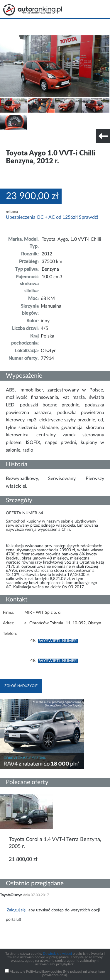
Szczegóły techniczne (20, 140)
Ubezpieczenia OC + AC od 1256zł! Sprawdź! (52, 217)
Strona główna (33, 10)
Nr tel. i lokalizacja (58, 140)
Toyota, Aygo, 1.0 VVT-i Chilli (71, 239)
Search (83, 9)
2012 (47, 254)
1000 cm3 (52, 277)
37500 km (52, 262)
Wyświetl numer (58, 641)
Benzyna (50, 269)
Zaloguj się (16, 910)
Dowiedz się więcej (57, 954)
